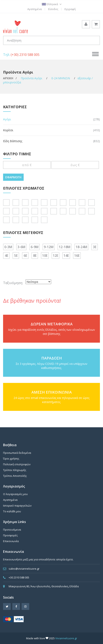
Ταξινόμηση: (13, 283)
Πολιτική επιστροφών (17, 464)
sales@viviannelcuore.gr (24, 569)
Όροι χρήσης (11, 459)
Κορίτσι (8, 130)
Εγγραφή (70, 9)
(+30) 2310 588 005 (25, 55)
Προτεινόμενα (12, 530)
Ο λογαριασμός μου (15, 494)
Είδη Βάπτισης (13, 141)
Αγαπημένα (35, 9)
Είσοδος (53, 9)
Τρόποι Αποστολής (15, 476)
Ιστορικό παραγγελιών (17, 506)
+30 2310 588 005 (19, 577)
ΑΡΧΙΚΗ (9, 78)
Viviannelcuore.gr (66, 638)
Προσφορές (10, 535)
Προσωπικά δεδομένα (17, 453)
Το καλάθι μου (12, 511)
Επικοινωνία (11, 541)
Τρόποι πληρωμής (15, 470)
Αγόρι (7, 119)
